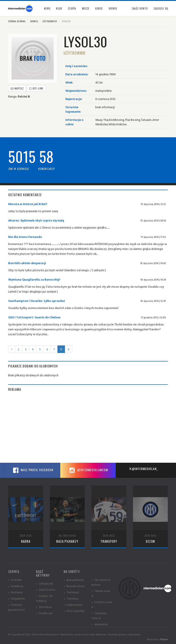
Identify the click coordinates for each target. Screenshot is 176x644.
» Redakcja (16, 586)
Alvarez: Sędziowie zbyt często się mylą (36, 220)
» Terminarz (71, 592)
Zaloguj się (161, 8)
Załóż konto (140, 8)
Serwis (34, 21)
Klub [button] (59, 8)
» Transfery (71, 598)
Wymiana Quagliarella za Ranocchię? (34, 279)
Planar (164, 639)
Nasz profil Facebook (33, 470)
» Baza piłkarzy (74, 580)
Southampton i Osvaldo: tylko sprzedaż (37, 301)
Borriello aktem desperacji (27, 263)
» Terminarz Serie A (99, 615)
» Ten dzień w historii (101, 582)
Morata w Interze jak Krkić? (28, 204)
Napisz (17, 88)
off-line (36, 88)
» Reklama (15, 592)
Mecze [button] (86, 8)
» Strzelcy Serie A (102, 604)
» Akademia (99, 624)
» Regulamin (17, 598)
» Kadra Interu (73, 605)
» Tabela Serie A (101, 593)
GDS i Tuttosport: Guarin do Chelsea (34, 317)
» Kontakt (15, 580)
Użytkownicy (50, 21)
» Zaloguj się (44, 583)
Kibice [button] (99, 8)
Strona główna (17, 21)
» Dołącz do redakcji (44, 598)
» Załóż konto (46, 589)
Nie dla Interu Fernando (25, 237)
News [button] (47, 8)
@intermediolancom (88, 470)
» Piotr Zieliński (74, 611)
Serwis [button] (113, 8)
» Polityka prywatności (17, 607)
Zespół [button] (72, 8)
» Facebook (44, 613)
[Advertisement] (88, 427)
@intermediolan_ (143, 469)
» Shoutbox (44, 607)
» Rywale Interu (74, 586)
